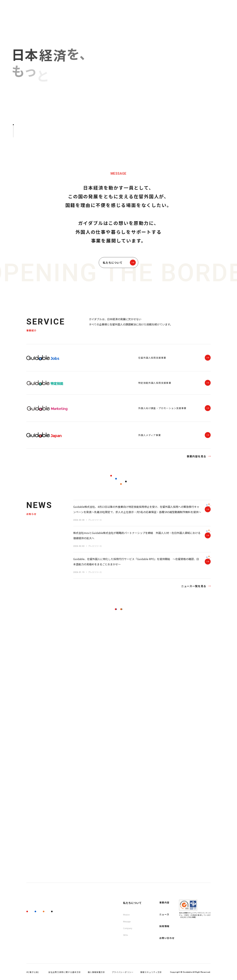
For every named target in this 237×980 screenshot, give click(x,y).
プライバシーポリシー (123, 972)
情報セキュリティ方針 (151, 972)
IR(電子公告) (33, 972)
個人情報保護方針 (96, 972)
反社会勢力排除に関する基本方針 (65, 972)
